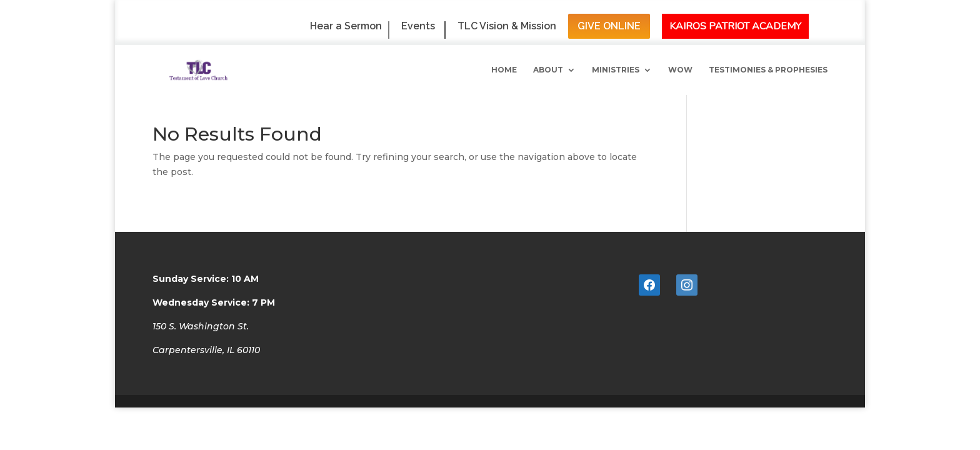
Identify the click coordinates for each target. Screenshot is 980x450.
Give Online (609, 26)
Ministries (616, 70)
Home (504, 70)
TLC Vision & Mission (507, 27)
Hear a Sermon (346, 27)
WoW (680, 70)
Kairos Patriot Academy (735, 26)
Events (418, 27)
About (548, 70)
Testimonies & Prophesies (768, 70)
